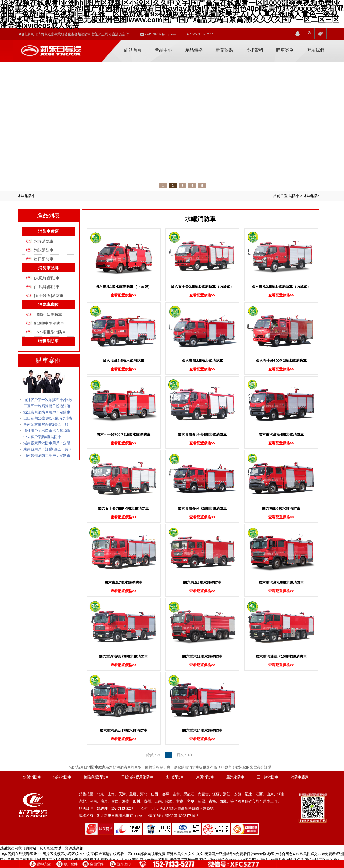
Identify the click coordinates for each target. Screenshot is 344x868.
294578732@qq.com (158, 34)
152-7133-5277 (200, 34)
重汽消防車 (236, 777)
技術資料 (255, 50)
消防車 (294, 196)
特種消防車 (48, 341)
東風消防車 (205, 777)
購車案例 (285, 50)
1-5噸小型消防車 (48, 315)
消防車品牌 (48, 268)
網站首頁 (133, 50)
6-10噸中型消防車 (49, 323)
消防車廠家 (51, 49)
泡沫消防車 (44, 250)
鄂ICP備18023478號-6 (181, 816)
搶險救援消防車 (96, 777)
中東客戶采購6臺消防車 (43, 437)
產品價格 (194, 50)
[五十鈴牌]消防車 (49, 296)
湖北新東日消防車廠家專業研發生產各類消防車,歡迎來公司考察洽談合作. (74, 34)
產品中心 (163, 50)
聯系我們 (315, 50)
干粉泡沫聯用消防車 (137, 777)
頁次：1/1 (184, 755)
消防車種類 (48, 231)
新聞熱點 (224, 50)
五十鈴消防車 (267, 777)
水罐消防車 (313, 196)
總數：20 (154, 755)
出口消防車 (44, 259)
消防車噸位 (48, 304)
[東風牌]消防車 (47, 278)
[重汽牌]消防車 (47, 287)
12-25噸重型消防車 (50, 332)
